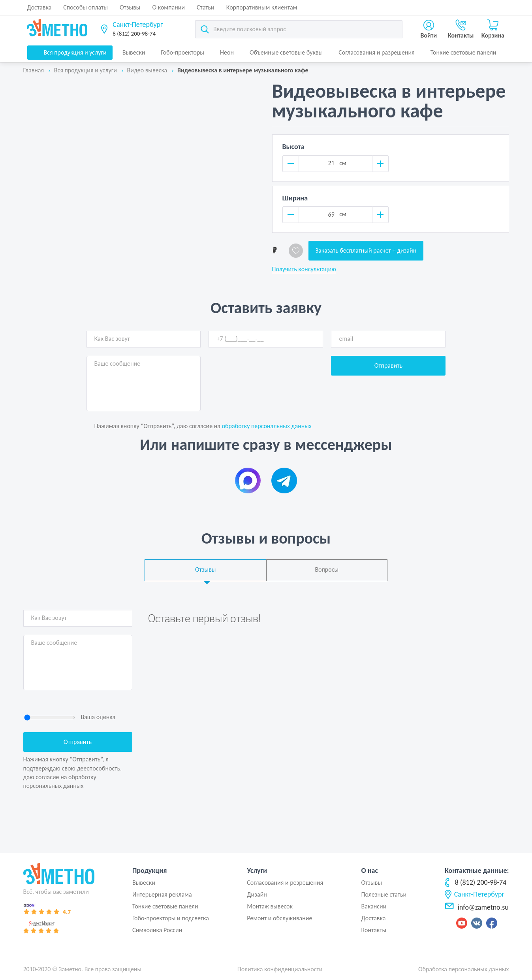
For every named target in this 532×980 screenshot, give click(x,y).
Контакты (374, 930)
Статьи (206, 7)
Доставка (39, 7)
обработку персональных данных (267, 426)
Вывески (134, 52)
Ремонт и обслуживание (279, 918)
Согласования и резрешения (285, 883)
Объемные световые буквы (286, 52)
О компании (169, 7)
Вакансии (374, 906)
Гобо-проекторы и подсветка (171, 918)
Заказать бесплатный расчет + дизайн (366, 250)
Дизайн (257, 894)
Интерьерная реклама (162, 894)
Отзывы (130, 7)
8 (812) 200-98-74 (134, 34)
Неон (227, 52)
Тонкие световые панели (463, 52)
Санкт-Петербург (138, 25)
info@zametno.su (477, 907)
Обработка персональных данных (464, 969)
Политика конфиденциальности (280, 969)
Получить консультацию (304, 269)
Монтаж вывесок (270, 906)
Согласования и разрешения (377, 52)
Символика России (157, 930)
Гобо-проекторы (183, 52)
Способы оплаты (86, 7)
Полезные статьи (384, 894)
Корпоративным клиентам (262, 7)
